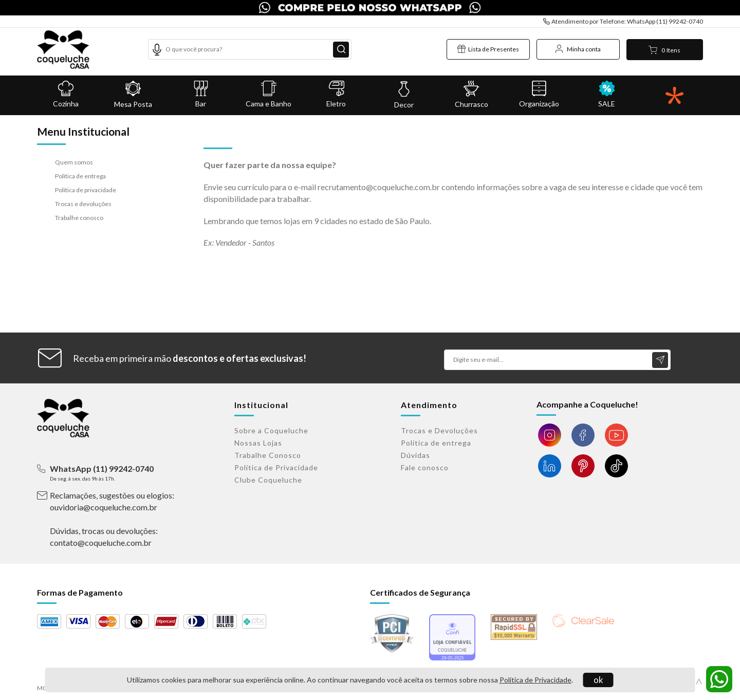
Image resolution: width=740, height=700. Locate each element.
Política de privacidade (86, 190)
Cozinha (66, 94)
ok (598, 680)
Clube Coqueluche (268, 480)
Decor (404, 95)
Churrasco (472, 95)
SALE (607, 94)
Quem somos (74, 162)
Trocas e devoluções (83, 204)
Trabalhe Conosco (268, 455)
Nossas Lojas (258, 443)
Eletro (336, 94)
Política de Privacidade (535, 680)
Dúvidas (415, 455)
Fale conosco (425, 467)
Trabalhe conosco (79, 218)
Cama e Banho (269, 94)
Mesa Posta (134, 95)
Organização (539, 94)
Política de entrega (80, 176)
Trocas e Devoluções (439, 430)
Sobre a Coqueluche (271, 430)
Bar (201, 94)
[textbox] (250, 49)
